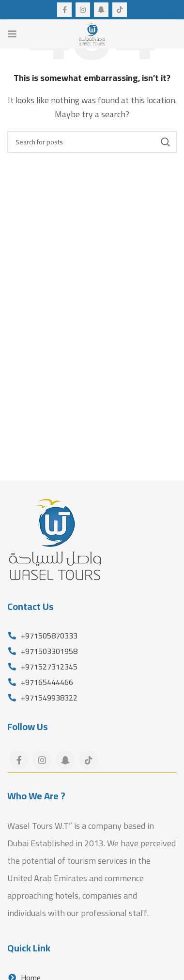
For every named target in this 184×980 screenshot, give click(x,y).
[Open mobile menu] (12, 34)
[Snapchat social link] (101, 10)
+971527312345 (48, 667)
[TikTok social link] (120, 10)
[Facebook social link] (64, 10)
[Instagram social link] (83, 10)
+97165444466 (46, 682)
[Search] (92, 142)
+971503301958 (48, 651)
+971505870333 (48, 636)
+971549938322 (48, 698)
